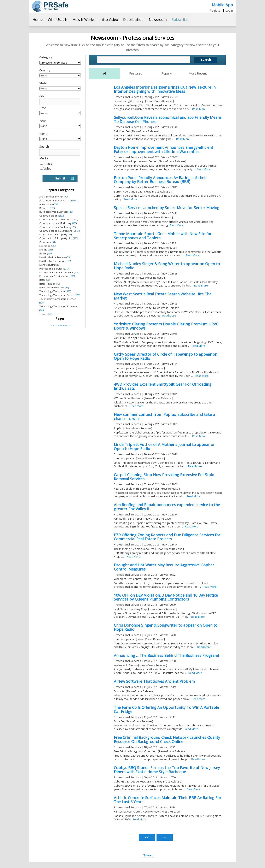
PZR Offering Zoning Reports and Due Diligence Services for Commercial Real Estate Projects (167, 537)
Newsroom (158, 20)
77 (58, 284)
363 (54, 246)
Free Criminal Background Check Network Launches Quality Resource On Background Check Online (167, 739)
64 (54, 242)
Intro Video (109, 20)
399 (74, 200)
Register (216, 10)
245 (50, 250)
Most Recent (198, 73)
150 (56, 204)
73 (74, 227)
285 (42, 310)
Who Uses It (58, 20)
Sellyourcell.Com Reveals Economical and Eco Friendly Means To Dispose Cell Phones (168, 119)
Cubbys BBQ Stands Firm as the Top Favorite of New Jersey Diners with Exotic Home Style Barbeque (167, 770)
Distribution (133, 20)
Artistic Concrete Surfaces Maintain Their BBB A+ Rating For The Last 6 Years (168, 800)
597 (68, 291)
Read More (199, 109)
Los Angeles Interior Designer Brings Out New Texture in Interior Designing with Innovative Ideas (165, 89)
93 (70, 234)
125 (70, 212)
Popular (167, 73)
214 (77, 272)
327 (42, 303)
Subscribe (180, 20)
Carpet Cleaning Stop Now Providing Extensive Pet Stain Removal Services (164, 477)
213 (67, 269)
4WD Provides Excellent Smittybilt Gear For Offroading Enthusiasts (163, 386)
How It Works (84, 20)
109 (68, 261)
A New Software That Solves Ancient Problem (154, 681)
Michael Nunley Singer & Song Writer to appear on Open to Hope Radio (167, 266)
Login (229, 10)
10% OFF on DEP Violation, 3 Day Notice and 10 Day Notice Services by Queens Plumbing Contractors (166, 597)
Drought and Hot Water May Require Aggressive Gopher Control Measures (164, 567)
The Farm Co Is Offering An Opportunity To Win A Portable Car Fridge (166, 709)
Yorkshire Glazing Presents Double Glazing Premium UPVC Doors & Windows (166, 326)
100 (65, 197)
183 (77, 295)
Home (38, 20)
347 (75, 219)
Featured (136, 73)
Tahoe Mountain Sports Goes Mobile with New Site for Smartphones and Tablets (163, 236)
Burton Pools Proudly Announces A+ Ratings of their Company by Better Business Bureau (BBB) (160, 180)
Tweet (148, 855)
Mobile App (222, 5)
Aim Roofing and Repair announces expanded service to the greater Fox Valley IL (167, 507)
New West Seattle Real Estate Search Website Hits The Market (163, 296)
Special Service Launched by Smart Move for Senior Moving (167, 208)
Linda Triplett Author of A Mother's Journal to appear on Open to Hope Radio (165, 447)
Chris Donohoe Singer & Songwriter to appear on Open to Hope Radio (166, 627)
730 (50, 253)
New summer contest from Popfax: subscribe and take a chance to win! (164, 417)
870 (74, 223)
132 (62, 216)
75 (73, 276)
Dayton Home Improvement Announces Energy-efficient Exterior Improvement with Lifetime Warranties (164, 149)
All (105, 73)
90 (48, 280)
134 (78, 231)
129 (52, 208)
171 (59, 265)
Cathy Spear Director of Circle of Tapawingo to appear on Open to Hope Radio (166, 356)
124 (49, 314)
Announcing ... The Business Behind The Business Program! (166, 655)
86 (67, 287)
